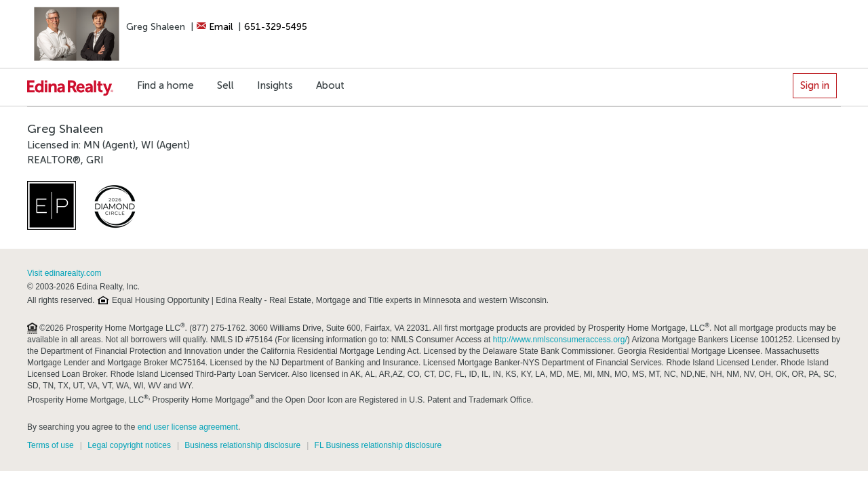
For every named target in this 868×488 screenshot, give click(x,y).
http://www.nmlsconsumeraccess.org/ (560, 340)
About (330, 85)
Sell (225, 85)
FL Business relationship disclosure (378, 445)
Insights (275, 85)
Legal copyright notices (129, 445)
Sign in (815, 85)
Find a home (165, 85)
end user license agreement (188, 427)
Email (215, 27)
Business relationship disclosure (242, 445)
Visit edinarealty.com (64, 273)
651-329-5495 (276, 27)
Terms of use (51, 445)
